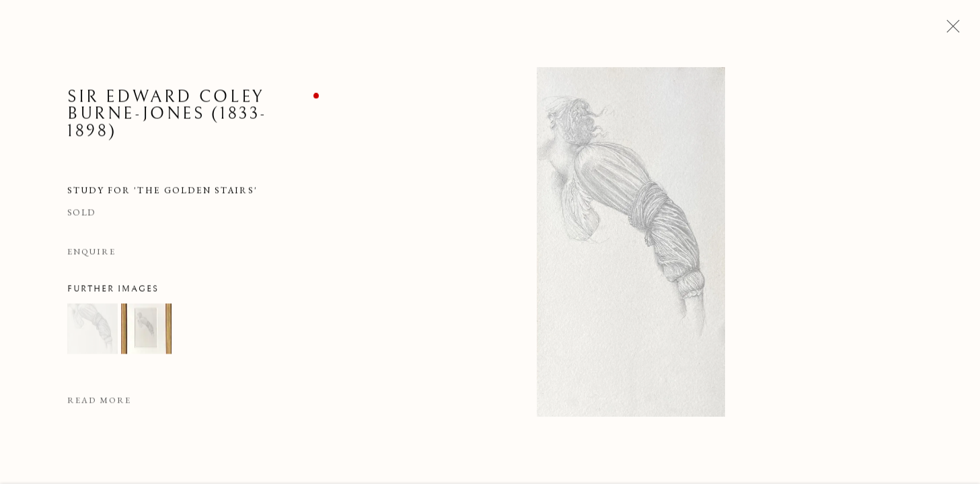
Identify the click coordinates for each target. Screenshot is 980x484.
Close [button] (950, 30)
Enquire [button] (91, 252)
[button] (92, 330)
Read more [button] (99, 402)
